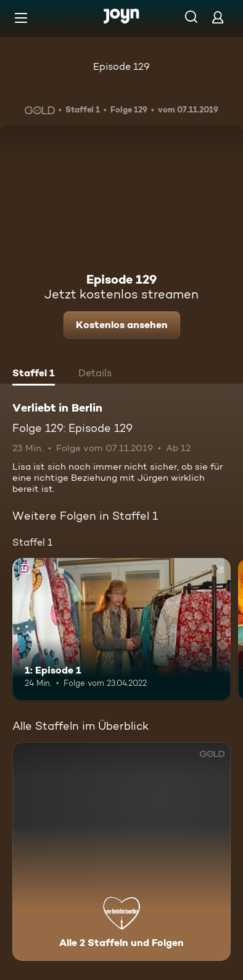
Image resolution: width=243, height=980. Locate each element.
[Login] (218, 17)
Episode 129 (121, 66)
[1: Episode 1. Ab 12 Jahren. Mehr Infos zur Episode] (121, 629)
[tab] (34, 374)
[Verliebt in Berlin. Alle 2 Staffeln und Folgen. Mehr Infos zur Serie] (121, 851)
